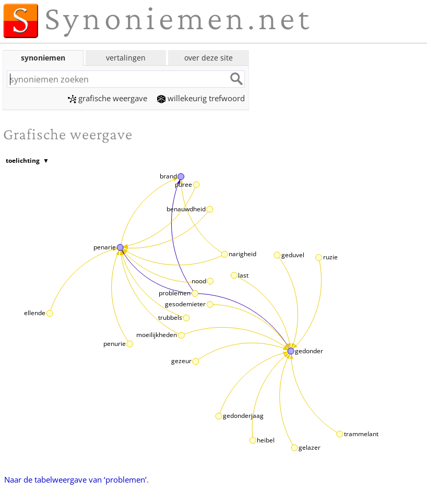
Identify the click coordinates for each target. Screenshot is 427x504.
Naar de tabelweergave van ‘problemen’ (75, 479)
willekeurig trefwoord (201, 98)
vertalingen (126, 58)
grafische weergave (108, 98)
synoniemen (43, 58)
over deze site (209, 58)
